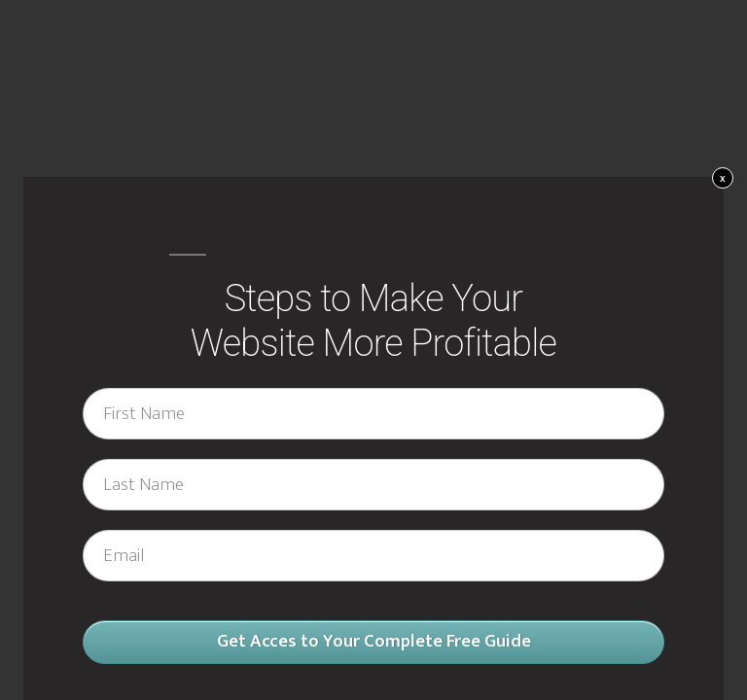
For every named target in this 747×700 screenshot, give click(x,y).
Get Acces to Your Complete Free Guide (374, 641)
